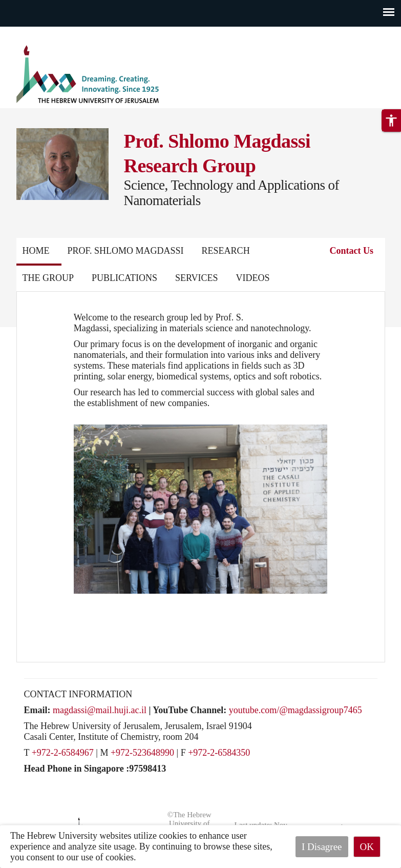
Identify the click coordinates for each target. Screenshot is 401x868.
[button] (391, 120)
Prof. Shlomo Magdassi (126, 251)
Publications (124, 278)
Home (36, 251)
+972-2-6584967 (63, 753)
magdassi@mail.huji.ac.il (100, 710)
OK (367, 847)
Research (226, 251)
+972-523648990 (142, 753)
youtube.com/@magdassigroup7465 (296, 710)
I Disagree (322, 847)
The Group (48, 278)
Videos (253, 278)
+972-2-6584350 (219, 753)
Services (197, 278)
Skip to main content (38, 33)
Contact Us (352, 251)
